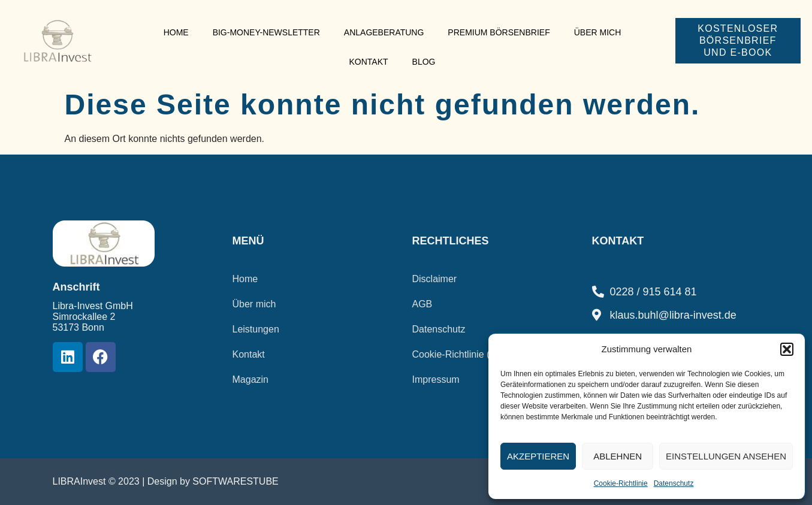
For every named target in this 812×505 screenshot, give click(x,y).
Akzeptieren (538, 456)
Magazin (250, 379)
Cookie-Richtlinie (621, 483)
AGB (422, 304)
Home (176, 32)
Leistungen (256, 329)
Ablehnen (618, 456)
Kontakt (368, 62)
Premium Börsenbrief (499, 32)
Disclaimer (435, 279)
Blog (424, 62)
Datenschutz (674, 483)
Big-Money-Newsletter (266, 32)
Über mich (598, 32)
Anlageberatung (384, 32)
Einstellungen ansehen (726, 456)
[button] (787, 349)
